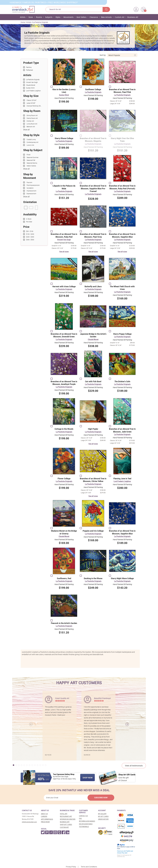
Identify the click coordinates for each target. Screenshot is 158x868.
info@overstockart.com (29, 822)
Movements (68, 17)
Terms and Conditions (89, 867)
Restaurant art (66, 816)
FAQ (80, 818)
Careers (44, 816)
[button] (127, 724)
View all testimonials (134, 766)
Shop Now (88, 778)
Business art (65, 822)
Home (23, 22)
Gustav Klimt (64, 95)
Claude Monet (93, 340)
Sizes (31, 17)
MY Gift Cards (103, 816)
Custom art (64, 827)
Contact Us (83, 816)
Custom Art (120, 17)
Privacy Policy (71, 867)
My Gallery (102, 814)
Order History (103, 819)
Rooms (39, 17)
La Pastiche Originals (40, 22)
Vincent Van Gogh (64, 240)
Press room (45, 822)
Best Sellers (81, 17)
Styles (58, 17)
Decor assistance (86, 824)
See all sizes (64, 252)
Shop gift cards (66, 825)
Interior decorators (68, 819)
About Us (44, 814)
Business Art (133, 17)
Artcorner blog (47, 819)
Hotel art (64, 814)
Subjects (49, 17)
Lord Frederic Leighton (122, 481)
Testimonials (84, 827)
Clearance (94, 17)
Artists (23, 17)
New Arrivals (106, 17)
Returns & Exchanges (87, 821)
